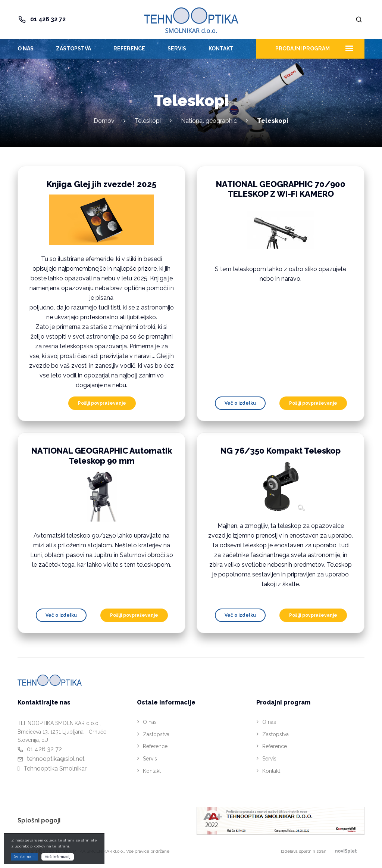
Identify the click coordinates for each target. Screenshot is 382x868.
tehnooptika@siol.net (56, 759)
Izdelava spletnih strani (323, 851)
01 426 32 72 (48, 19)
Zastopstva (73, 49)
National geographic (209, 121)
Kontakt (221, 49)
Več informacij (58, 857)
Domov (104, 121)
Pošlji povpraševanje (102, 403)
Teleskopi (148, 121)
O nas (26, 49)
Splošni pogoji (39, 820)
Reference (129, 49)
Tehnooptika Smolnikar (55, 769)
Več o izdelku (240, 403)
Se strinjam (24, 856)
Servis (177, 49)
